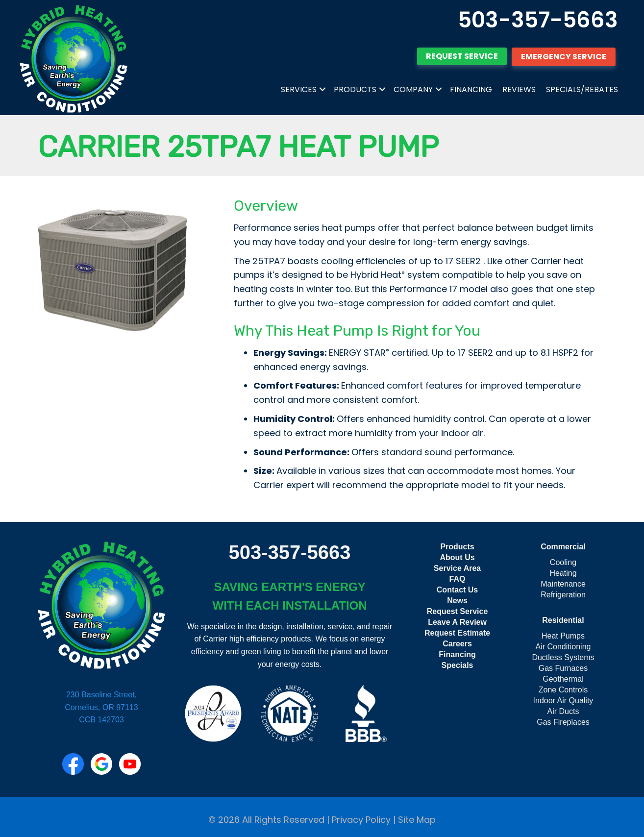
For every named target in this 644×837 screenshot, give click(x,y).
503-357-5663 (538, 20)
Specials (458, 665)
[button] (322, 90)
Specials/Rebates (582, 89)
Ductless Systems (563, 657)
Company (413, 89)
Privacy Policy (361, 820)
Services (299, 89)
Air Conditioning (563, 647)
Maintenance (563, 584)
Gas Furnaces (563, 668)
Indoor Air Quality (563, 701)
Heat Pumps (563, 636)
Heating (563, 573)
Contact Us (457, 590)
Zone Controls (563, 690)
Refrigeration (563, 595)
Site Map (417, 820)
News (457, 601)
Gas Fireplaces (563, 722)
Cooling (563, 562)
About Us (457, 557)
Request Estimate (457, 633)
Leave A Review (457, 622)
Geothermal (563, 679)
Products (355, 89)
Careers (457, 644)
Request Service (458, 611)
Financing (471, 89)
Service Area (457, 568)
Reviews (519, 89)
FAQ (458, 579)
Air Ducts (563, 711)
